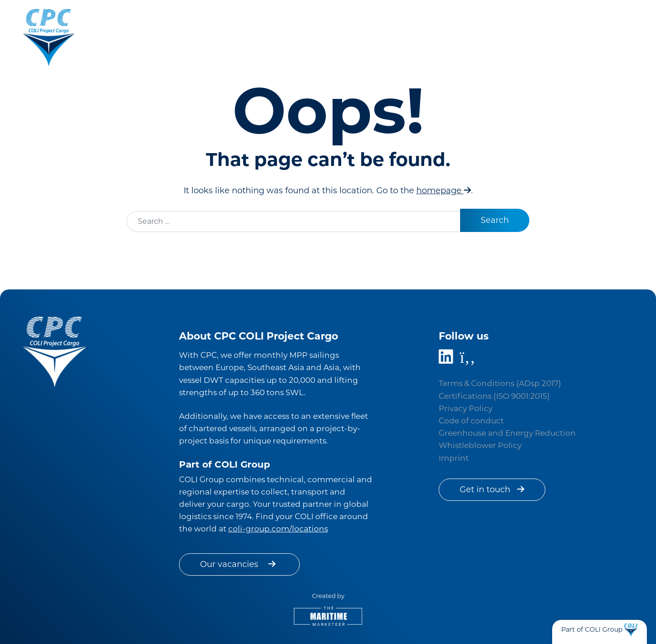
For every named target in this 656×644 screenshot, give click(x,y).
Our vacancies (239, 564)
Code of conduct (471, 421)
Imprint (454, 458)
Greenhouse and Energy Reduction (507, 433)
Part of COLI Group (592, 629)
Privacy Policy (466, 408)
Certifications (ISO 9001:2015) (494, 396)
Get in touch (492, 489)
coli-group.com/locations (278, 529)
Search (495, 220)
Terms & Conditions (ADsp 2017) (500, 383)
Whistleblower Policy (480, 445)
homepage (444, 191)
